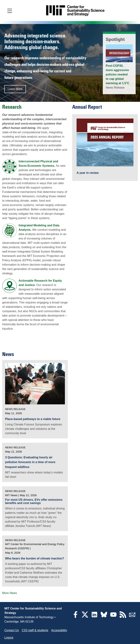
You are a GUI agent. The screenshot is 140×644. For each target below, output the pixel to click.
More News (10, 593)
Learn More (15, 89)
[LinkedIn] (94, 617)
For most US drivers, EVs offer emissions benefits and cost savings (34, 501)
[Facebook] (75, 617)
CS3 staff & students (35, 630)
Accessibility (59, 630)
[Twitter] (85, 617)
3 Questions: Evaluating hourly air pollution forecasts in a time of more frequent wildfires (30, 462)
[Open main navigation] (10, 11)
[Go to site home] (75, 11)
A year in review (88, 173)
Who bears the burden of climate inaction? (35, 558)
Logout (9, 638)
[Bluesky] (104, 617)
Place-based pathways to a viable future (33, 419)
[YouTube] (113, 617)
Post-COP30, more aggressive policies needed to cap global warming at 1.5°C (117, 74)
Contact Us (12, 630)
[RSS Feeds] (123, 617)
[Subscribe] (132, 617)
